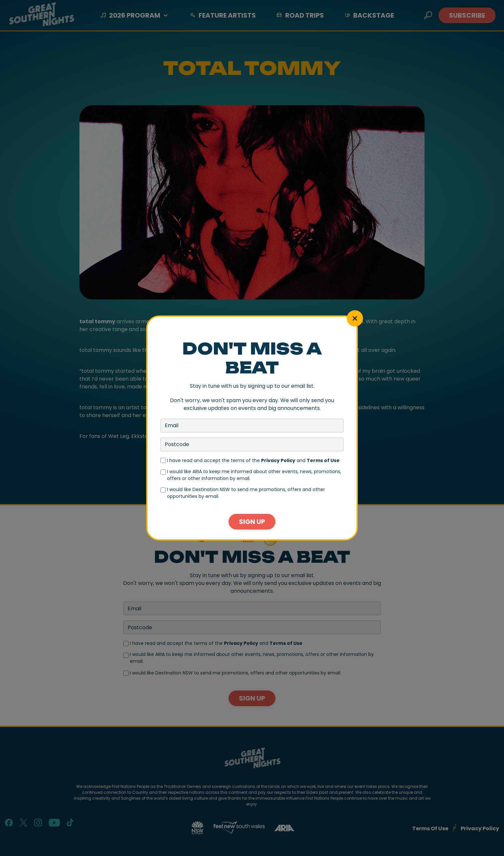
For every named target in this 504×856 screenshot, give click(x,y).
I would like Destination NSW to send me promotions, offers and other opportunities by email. (246, 493)
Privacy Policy (278, 460)
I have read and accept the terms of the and (253, 460)
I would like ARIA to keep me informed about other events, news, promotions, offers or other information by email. (254, 475)
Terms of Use (323, 460)
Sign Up (252, 522)
